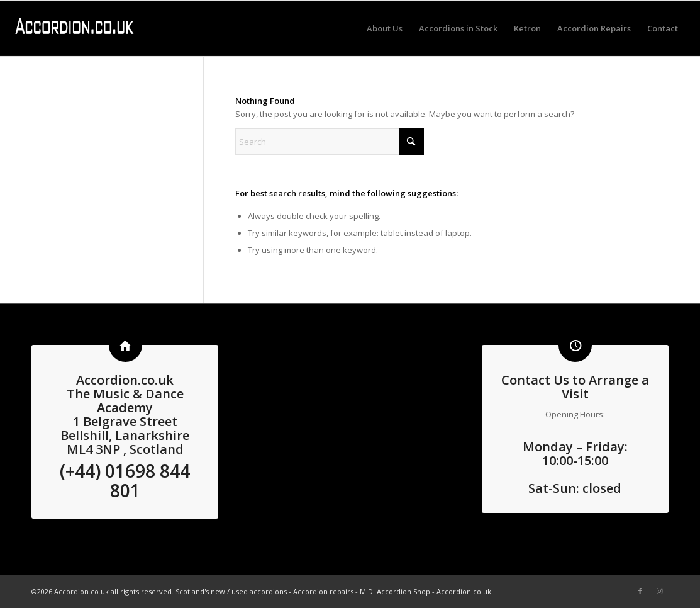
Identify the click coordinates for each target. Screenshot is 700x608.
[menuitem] (385, 28)
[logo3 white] (74, 28)
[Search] (330, 142)
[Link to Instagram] (659, 591)
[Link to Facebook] (640, 591)
